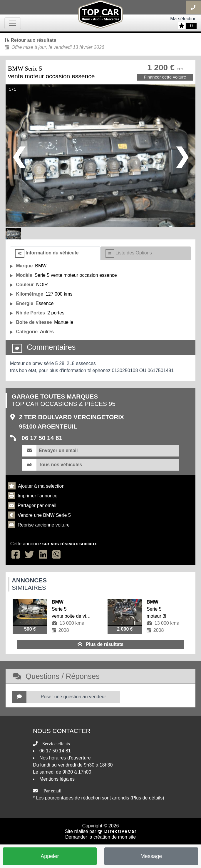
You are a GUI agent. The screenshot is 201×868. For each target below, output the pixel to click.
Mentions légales (57, 779)
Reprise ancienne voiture (44, 525)
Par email (52, 791)
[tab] (55, 254)
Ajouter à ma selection (41, 486)
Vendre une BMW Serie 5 (44, 515)
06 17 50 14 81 (41, 438)
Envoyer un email (58, 450)
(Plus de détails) (147, 798)
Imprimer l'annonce (38, 496)
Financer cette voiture (165, 77)
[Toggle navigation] (13, 23)
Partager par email (37, 505)
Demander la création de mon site (101, 837)
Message (151, 856)
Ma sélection (183, 19)
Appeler (50, 856)
